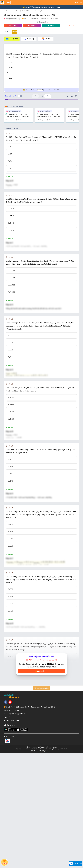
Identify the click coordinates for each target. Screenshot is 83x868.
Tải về (51, 26)
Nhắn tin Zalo (75, 863)
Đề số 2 (14, 32)
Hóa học (12, 11)
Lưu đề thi (70, 26)
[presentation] (42, 189)
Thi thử (46, 39)
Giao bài (32, 26)
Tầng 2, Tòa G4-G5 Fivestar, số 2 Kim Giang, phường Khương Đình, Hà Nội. (30, 822)
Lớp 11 (6, 11)
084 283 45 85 (14, 825)
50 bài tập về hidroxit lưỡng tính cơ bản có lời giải (29, 11)
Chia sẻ (13, 26)
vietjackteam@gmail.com (16, 829)
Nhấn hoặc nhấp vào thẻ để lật (41, 90)
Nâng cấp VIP (42, 786)
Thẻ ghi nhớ (12, 39)
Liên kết (8, 832)
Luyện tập (29, 39)
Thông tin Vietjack (12, 835)
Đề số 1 (7, 32)
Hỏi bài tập (4, 862)
